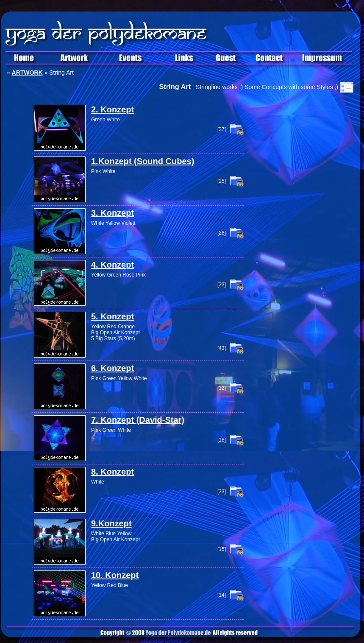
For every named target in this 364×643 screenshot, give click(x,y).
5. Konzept (113, 316)
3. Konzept (113, 213)
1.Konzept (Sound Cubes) (143, 161)
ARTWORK (27, 73)
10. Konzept (115, 575)
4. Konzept (113, 265)
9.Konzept (111, 523)
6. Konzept (113, 368)
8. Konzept (113, 472)
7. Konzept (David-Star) (138, 420)
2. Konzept (113, 109)
